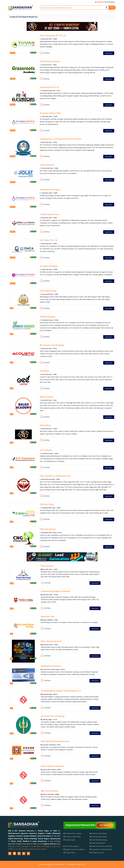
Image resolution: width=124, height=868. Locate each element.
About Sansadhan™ (98, 843)
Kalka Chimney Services (51, 641)
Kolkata (11, 849)
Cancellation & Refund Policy (101, 849)
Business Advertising (72, 837)
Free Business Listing (72, 833)
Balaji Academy (47, 397)
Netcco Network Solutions (52, 766)
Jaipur (36, 849)
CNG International (48, 529)
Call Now (45, 53)
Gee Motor (44, 371)
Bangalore (26, 846)
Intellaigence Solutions (51, 666)
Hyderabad (36, 846)
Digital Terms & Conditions (74, 849)
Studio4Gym (45, 425)
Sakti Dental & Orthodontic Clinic (55, 741)
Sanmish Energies (48, 317)
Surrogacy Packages (49, 266)
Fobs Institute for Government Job (55, 476)
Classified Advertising (98, 840)
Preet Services (47, 566)
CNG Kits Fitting (47, 504)
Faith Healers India (48, 291)
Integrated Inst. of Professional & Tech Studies (61, 139)
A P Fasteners (46, 450)
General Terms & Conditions (101, 846)
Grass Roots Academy (50, 61)
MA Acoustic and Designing (52, 345)
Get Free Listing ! (105, 2)
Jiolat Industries (47, 165)
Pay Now (105, 825)
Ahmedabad (47, 846)
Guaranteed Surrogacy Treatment (55, 591)
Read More (109, 53)
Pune (31, 849)
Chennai (56, 846)
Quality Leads (69, 840)
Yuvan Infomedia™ (59, 864)
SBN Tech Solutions (49, 791)
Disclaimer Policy (97, 853)
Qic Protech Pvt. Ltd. (49, 240)
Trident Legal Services (50, 214)
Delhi (18, 846)
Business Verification (98, 833)
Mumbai (11, 846)
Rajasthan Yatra (48, 616)
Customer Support (71, 846)
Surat (25, 849)
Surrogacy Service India (50, 113)
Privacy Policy (69, 853)
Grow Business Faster (98, 837)
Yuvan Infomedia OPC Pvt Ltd (53, 36)
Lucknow (43, 849)
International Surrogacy (50, 190)
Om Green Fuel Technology (53, 716)
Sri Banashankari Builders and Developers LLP (61, 691)
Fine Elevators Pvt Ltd (49, 87)
